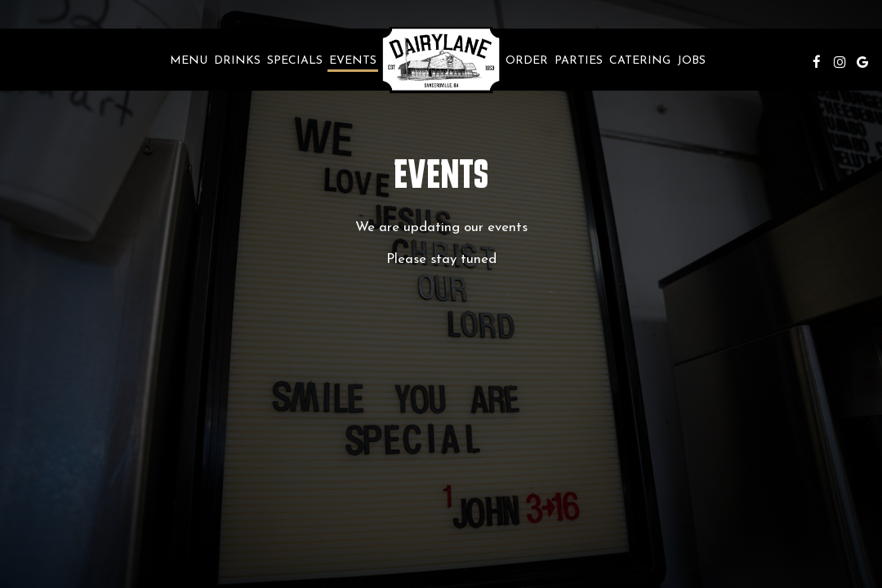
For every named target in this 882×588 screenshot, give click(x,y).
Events (353, 61)
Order (527, 61)
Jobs (691, 61)
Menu (189, 61)
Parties (579, 61)
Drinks (237, 61)
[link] (441, 60)
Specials (295, 61)
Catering (640, 61)
